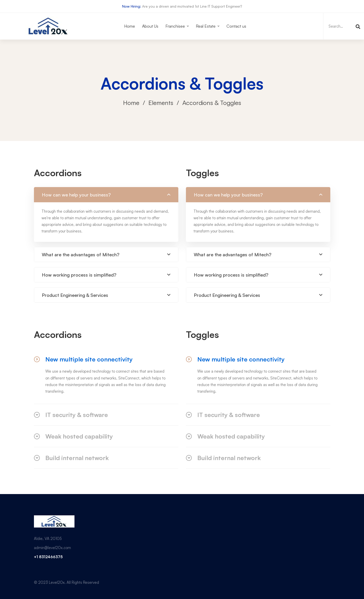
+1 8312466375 (48, 557)
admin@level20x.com (52, 548)
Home (131, 103)
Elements (161, 103)
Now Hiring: (132, 6)
